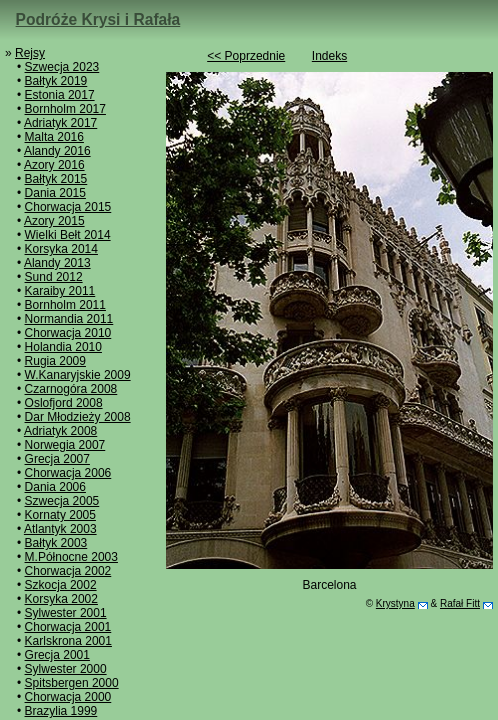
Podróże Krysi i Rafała (98, 19)
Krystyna (395, 603)
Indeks (329, 56)
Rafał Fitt (460, 603)
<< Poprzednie (246, 56)
